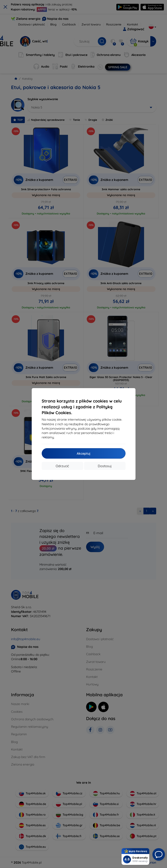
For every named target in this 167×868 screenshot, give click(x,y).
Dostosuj (105, 466)
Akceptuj (83, 453)
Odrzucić (62, 466)
